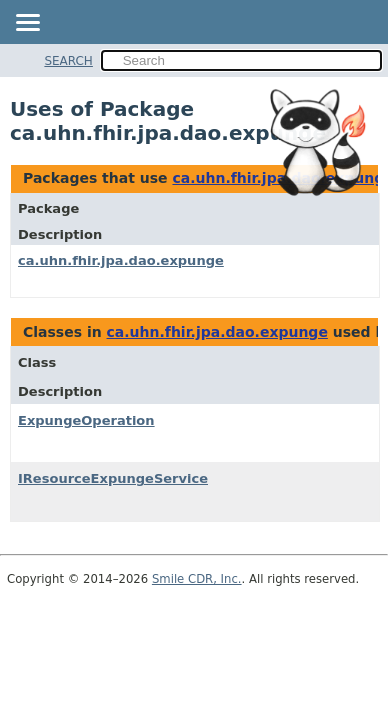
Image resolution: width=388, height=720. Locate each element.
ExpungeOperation (86, 420)
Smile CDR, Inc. (197, 579)
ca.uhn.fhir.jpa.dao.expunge (121, 260)
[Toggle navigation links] (27, 24)
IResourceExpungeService (113, 478)
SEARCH (68, 61)
